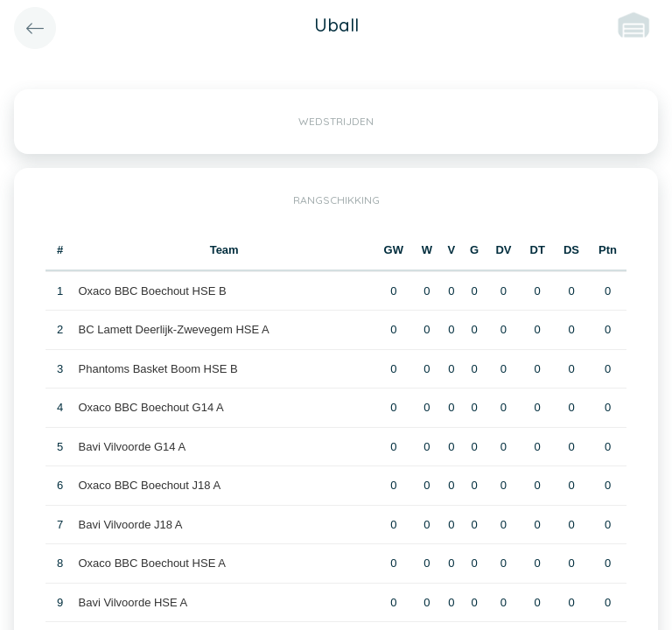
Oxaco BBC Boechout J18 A (150, 485)
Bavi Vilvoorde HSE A (133, 602)
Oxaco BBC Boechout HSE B (153, 291)
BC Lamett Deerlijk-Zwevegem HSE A (174, 329)
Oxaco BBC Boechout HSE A (152, 563)
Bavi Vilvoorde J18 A (131, 525)
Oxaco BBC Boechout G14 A (151, 407)
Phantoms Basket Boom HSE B (158, 369)
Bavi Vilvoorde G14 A (133, 447)
